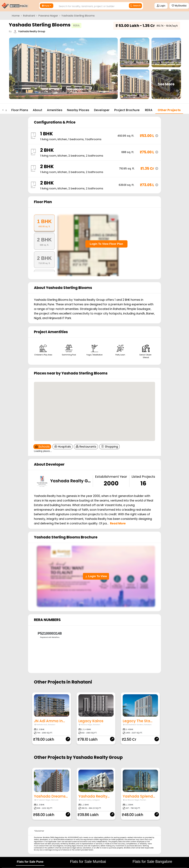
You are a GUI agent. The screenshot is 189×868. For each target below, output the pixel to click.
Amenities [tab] (55, 110)
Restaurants (86, 447)
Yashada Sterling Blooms (78, 16)
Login (161, 6)
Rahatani (29, 16)
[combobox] (90, 5)
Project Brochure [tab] (127, 110)
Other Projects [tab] (169, 110)
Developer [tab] (102, 110)
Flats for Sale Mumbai (88, 862)
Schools (42, 447)
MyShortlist (179, 6)
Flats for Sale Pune (30, 862)
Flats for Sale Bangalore (152, 862)
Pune (46, 6)
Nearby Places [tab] (78, 110)
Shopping (109, 447)
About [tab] (38, 110)
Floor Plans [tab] (20, 110)
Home (16, 16)
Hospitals (63, 447)
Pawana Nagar (48, 16)
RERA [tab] (149, 110)
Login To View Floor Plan (106, 244)
